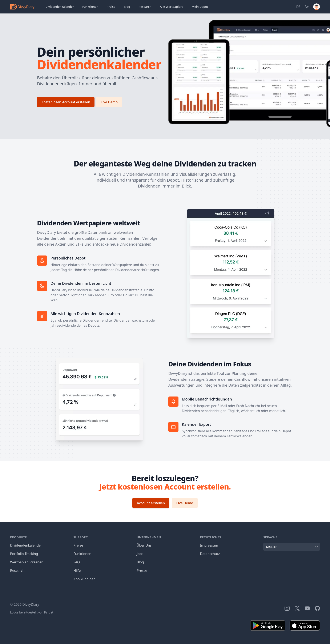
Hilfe (77, 571)
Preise (111, 7)
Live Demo (109, 102)
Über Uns (144, 545)
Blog (127, 7)
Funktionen (90, 7)
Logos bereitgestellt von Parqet (32, 612)
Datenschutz (210, 554)
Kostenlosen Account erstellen (66, 102)
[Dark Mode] (307, 7)
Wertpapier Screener (26, 562)
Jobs (140, 554)
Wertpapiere (172, 7)
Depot (200, 7)
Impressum (209, 545)
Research (17, 571)
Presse (142, 571)
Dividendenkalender (60, 7)
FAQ (77, 562)
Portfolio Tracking (24, 554)
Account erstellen (151, 503)
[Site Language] (298, 7)
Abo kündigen (84, 579)
